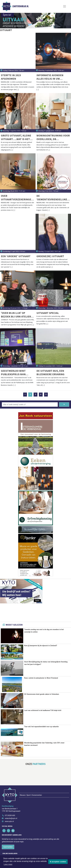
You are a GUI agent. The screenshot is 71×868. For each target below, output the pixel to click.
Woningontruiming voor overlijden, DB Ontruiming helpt (53, 137)
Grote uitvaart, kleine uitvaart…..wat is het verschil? (16, 137)
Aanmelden (8, 835)
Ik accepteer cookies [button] (58, 862)
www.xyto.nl (9, 810)
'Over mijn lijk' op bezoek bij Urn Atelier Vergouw (16, 315)
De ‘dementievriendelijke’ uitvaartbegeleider (52, 198)
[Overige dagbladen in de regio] (34, 850)
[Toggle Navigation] (65, 6)
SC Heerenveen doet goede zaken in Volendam (42, 694)
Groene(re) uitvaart (50, 256)
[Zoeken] (64, 404)
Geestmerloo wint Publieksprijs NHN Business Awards (13, 373)
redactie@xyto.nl (11, 807)
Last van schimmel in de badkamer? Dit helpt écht (43, 710)
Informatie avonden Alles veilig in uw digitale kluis (50, 77)
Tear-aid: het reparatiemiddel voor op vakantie (42, 726)
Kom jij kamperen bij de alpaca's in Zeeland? (41, 646)
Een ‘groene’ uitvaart (16, 256)
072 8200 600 (10, 804)
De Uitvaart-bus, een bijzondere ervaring (50, 372)
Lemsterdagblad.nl (20, 6)
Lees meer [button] (8, 864)
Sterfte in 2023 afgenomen (11, 77)
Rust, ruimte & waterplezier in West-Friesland (41, 678)
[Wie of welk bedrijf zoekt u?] (30, 404)
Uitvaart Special (48, 313)
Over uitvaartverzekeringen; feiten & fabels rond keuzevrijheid (17, 198)
